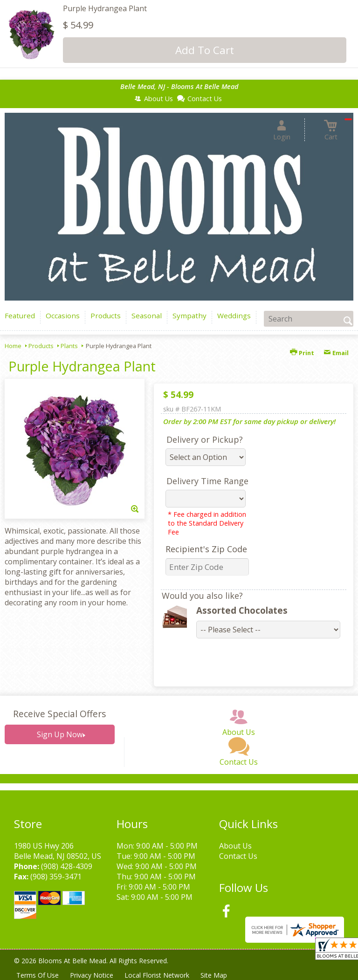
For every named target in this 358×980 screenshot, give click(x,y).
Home (13, 346)
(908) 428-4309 (67, 866)
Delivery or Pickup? (205, 439)
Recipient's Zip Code (206, 549)
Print (302, 353)
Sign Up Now (60, 734)
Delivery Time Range (207, 481)
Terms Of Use (38, 975)
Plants (69, 346)
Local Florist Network (157, 975)
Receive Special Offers (59, 714)
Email (336, 353)
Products (41, 346)
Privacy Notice (92, 975)
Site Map (214, 975)
